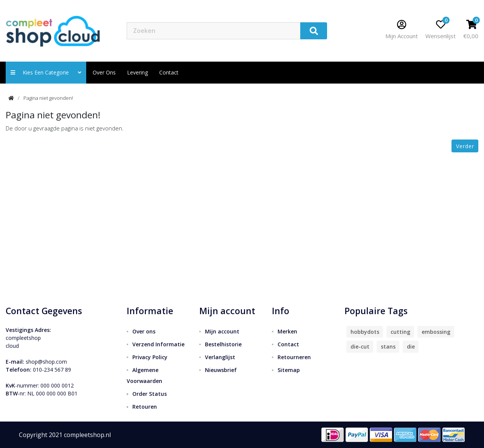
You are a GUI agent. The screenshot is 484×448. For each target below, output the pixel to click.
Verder (465, 146)
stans (388, 346)
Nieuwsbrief (221, 370)
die (411, 346)
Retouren (145, 407)
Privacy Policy (150, 357)
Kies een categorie (46, 72)
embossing (436, 332)
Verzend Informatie (158, 344)
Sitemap (289, 370)
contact (169, 72)
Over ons (104, 72)
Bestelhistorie (223, 344)
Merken (287, 331)
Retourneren (294, 357)
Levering (137, 72)
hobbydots (365, 332)
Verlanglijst (220, 357)
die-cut (360, 346)
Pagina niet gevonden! (48, 98)
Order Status (150, 394)
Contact (288, 344)
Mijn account (222, 331)
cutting (400, 332)
